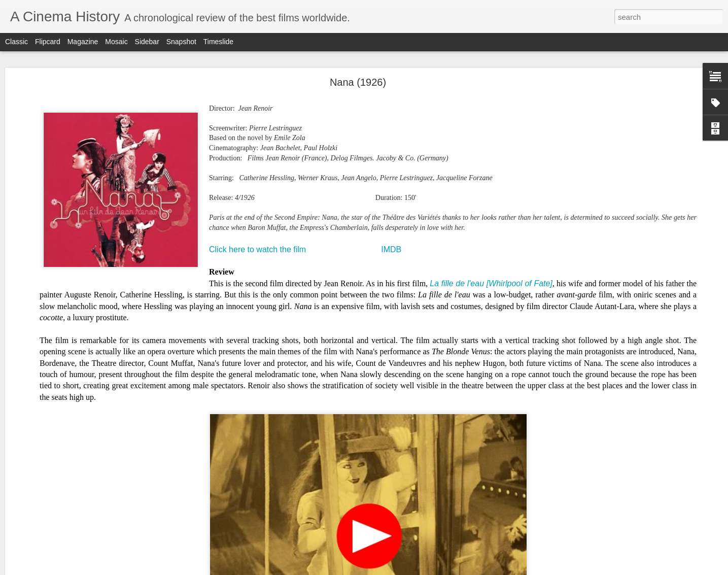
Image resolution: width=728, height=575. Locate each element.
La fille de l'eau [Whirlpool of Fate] (491, 283)
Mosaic (116, 42)
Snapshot (181, 42)
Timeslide (218, 42)
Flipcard (48, 42)
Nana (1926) (358, 82)
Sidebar (147, 42)
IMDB (391, 249)
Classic (16, 42)
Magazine (83, 42)
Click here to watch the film (257, 249)
